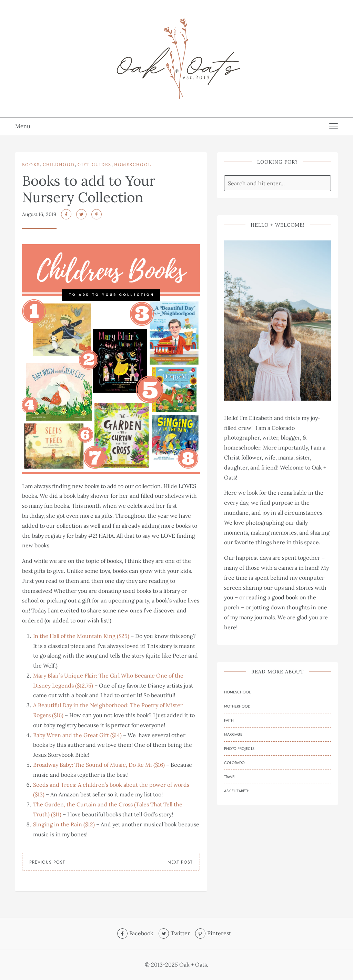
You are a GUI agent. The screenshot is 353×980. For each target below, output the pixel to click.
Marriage (233, 734)
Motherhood (237, 706)
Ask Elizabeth (237, 791)
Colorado (234, 763)
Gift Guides (94, 164)
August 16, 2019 (39, 214)
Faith (229, 720)
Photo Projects (239, 749)
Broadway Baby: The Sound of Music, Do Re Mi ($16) (99, 765)
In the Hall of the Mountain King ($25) (81, 636)
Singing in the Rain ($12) (64, 824)
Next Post (180, 862)
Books (31, 164)
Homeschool (133, 164)
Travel (230, 777)
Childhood (59, 164)
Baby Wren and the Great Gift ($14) (77, 735)
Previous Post (47, 862)
